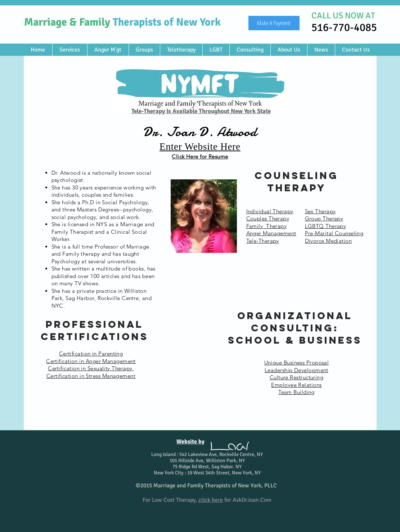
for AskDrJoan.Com (235, 500)
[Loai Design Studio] (230, 446)
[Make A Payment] (274, 23)
